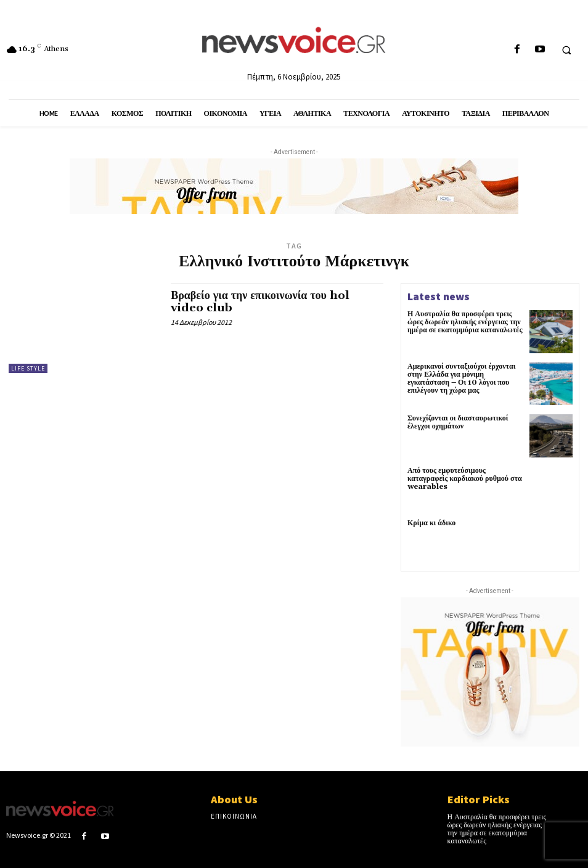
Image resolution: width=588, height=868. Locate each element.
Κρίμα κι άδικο (431, 523)
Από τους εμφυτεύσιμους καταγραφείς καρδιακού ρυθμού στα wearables (465, 479)
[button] (566, 50)
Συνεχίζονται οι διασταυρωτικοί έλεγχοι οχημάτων (458, 422)
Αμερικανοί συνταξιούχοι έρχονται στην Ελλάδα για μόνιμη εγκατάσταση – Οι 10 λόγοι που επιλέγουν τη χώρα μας (461, 379)
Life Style (28, 368)
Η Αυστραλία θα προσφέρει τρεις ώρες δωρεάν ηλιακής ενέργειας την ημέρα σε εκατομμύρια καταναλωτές (465, 322)
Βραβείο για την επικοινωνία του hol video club (260, 302)
